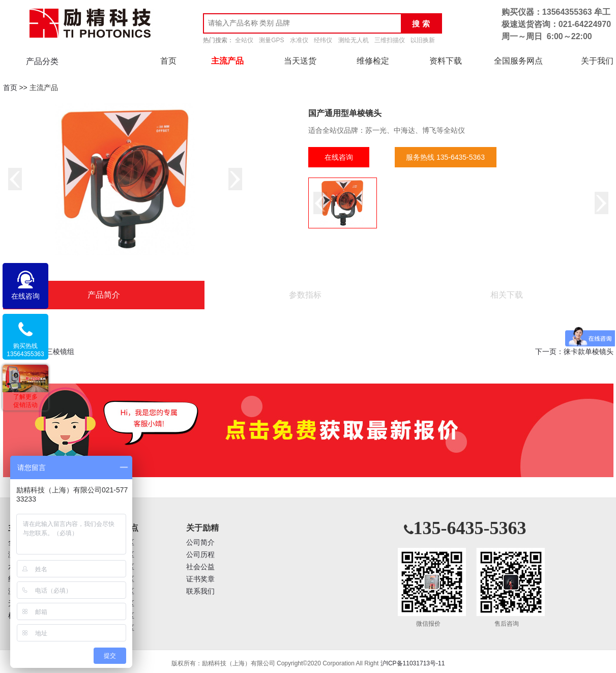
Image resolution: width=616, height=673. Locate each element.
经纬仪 (323, 40)
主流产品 (227, 61)
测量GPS (271, 40)
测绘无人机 (354, 40)
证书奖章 (200, 579)
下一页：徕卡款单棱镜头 (574, 352)
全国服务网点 (518, 61)
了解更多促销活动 (25, 401)
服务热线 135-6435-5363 (445, 157)
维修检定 (373, 61)
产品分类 (42, 61)
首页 (168, 61)
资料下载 (446, 61)
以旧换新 (423, 40)
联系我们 (200, 591)
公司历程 (200, 555)
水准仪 (299, 40)
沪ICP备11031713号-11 (413, 663)
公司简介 (200, 543)
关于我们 (597, 61)
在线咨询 (339, 157)
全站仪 (244, 40)
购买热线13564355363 (25, 350)
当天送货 (300, 61)
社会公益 (200, 567)
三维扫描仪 (390, 40)
